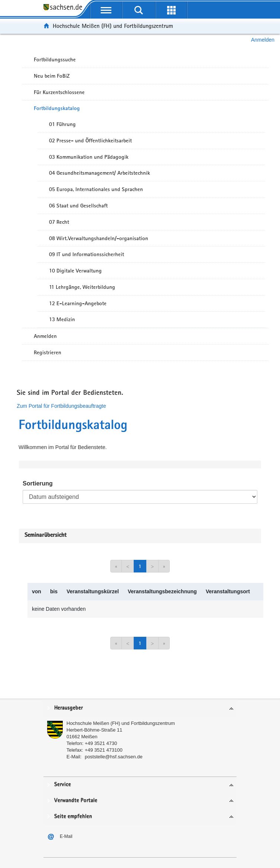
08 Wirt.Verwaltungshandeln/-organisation (99, 238)
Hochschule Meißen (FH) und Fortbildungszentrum (113, 26)
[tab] (140, 708)
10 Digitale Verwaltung (75, 271)
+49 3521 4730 (101, 743)
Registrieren (48, 352)
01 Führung (62, 124)
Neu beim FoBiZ (52, 76)
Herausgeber (69, 708)
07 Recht (59, 222)
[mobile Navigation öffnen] (106, 10)
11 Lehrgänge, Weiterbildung (82, 287)
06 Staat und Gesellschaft (78, 206)
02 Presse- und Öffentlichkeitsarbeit (90, 141)
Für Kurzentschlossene (59, 92)
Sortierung (38, 483)
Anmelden (263, 40)
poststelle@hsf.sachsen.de (114, 757)
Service (63, 785)
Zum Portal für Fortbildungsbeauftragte (61, 406)
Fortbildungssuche (55, 59)
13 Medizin (62, 319)
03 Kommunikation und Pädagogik (89, 157)
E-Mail (66, 836)
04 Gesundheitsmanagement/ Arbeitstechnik (100, 173)
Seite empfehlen (73, 817)
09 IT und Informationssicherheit (87, 254)
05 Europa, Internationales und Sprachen (96, 189)
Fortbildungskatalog (57, 108)
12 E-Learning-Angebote (78, 303)
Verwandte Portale (76, 801)
